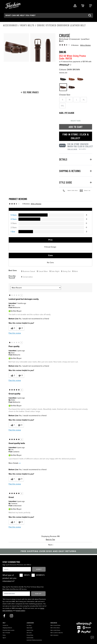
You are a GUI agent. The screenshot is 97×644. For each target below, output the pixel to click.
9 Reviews (75, 45)
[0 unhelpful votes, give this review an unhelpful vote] (20, 328)
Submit (39, 569)
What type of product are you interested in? (9, 578)
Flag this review (15, 333)
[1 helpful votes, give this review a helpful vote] (12, 425)
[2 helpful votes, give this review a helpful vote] (12, 375)
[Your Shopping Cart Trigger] (83, 5)
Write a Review (85, 45)
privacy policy (20, 611)
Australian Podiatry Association (34, 640)
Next (51, 545)
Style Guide (29, 628)
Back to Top (50, 539)
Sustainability (30, 638)
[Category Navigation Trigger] (91, 5)
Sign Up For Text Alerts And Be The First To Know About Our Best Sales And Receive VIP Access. (23, 588)
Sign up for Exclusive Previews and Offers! (17, 565)
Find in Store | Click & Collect (76, 136)
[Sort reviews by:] (36, 288)
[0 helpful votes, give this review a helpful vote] (13, 328)
